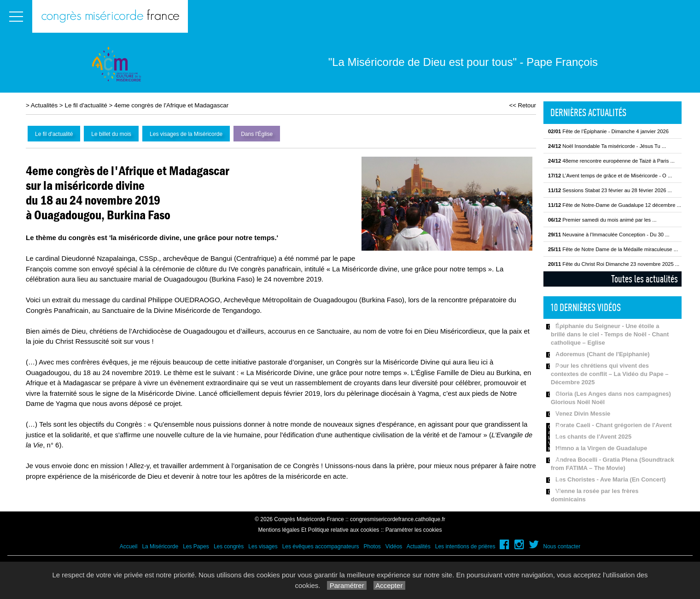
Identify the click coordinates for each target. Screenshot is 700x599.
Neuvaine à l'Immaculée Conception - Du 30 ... (609, 235)
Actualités (44, 105)
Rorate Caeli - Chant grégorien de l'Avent (614, 425)
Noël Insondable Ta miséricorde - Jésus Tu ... (607, 146)
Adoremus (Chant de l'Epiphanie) (603, 354)
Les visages (263, 546)
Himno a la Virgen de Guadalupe (601, 448)
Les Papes (196, 546)
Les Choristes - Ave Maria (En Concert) (611, 479)
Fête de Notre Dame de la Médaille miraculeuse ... (613, 249)
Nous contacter (562, 546)
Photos (372, 546)
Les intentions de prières (465, 546)
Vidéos (394, 546)
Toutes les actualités (645, 279)
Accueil (129, 546)
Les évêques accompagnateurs (321, 546)
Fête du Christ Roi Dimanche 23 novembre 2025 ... (614, 264)
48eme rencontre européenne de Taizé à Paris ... (611, 161)
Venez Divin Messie (583, 414)
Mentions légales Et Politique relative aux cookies (319, 530)
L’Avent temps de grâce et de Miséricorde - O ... (610, 176)
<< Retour (522, 105)
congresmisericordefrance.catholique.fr (398, 519)
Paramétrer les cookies (414, 530)
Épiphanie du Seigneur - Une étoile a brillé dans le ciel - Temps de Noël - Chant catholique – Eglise (610, 334)
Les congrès (229, 546)
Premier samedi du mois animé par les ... (602, 220)
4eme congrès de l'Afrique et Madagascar (171, 105)
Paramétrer (347, 585)
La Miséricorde (160, 546)
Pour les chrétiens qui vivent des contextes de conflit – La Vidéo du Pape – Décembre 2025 (610, 374)
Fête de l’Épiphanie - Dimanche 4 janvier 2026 (608, 131)
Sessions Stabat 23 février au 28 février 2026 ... (610, 190)
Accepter (389, 585)
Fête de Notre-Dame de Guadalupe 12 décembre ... (615, 205)
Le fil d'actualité (86, 105)
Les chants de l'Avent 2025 (593, 437)
